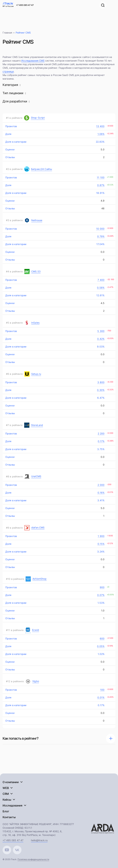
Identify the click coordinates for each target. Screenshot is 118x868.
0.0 (102, 252)
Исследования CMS (33, 61)
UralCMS (36, 476)
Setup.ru (36, 374)
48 (103, 208)
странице (8, 71)
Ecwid (36, 630)
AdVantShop (40, 579)
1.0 (102, 610)
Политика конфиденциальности (33, 859)
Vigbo (36, 681)
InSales (35, 323)
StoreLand (37, 425)
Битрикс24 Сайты (42, 169)
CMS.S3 (36, 271)
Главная (7, 33)
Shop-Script (38, 118)
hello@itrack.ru (39, 840)
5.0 (102, 149)
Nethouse (37, 220)
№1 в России (8, 6)
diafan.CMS (38, 527)
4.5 (102, 303)
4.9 (102, 201)
